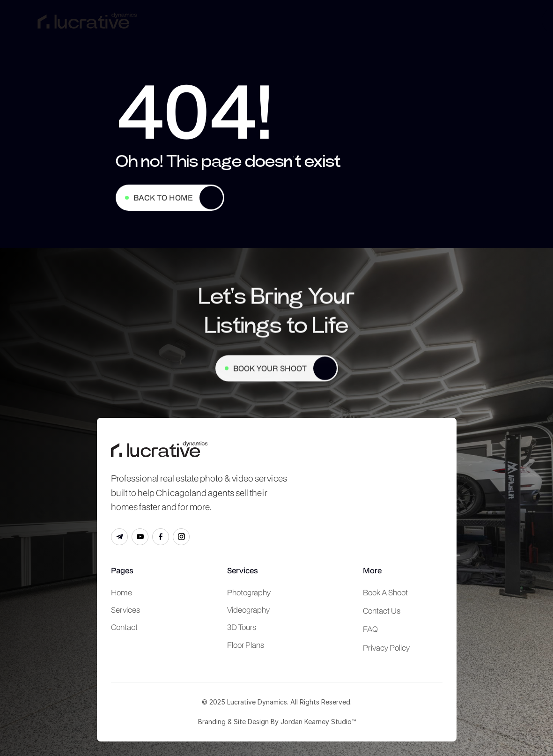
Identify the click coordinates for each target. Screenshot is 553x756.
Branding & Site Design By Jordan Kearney (263, 722)
